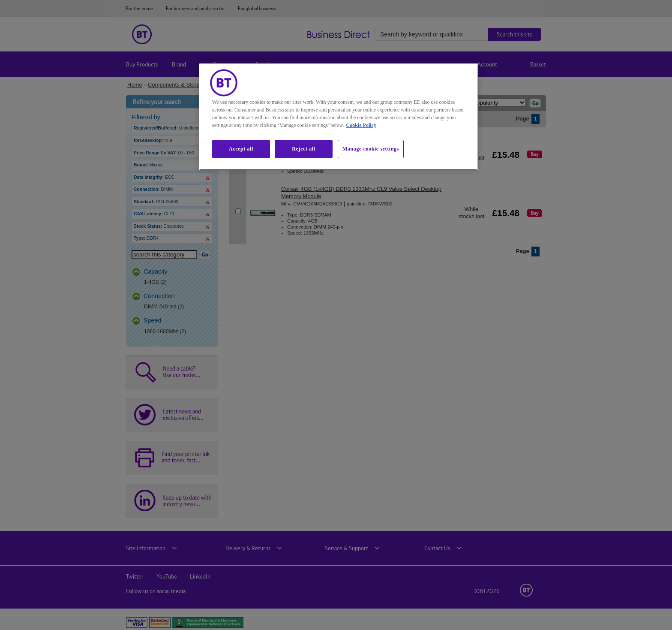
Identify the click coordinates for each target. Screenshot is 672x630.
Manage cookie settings (371, 149)
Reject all (303, 149)
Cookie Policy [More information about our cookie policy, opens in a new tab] (361, 125)
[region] (339, 117)
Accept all (241, 149)
